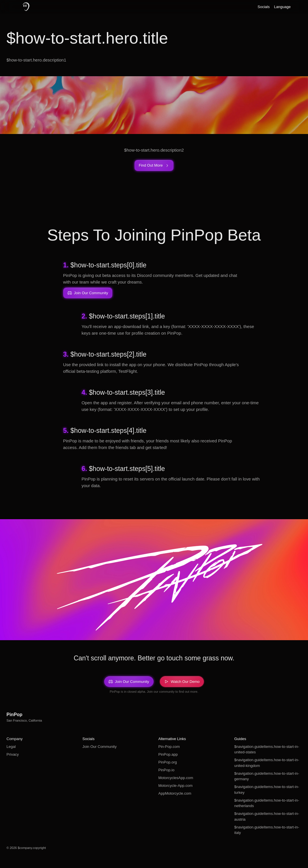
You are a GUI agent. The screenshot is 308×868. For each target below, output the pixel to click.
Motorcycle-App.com (176, 786)
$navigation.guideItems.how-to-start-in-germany (267, 776)
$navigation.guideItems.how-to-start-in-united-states (267, 749)
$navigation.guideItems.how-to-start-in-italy (267, 830)
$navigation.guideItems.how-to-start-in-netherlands (267, 803)
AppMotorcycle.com (175, 793)
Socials (264, 7)
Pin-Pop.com (169, 747)
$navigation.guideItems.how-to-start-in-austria (267, 816)
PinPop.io (167, 770)
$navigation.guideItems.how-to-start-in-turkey (267, 790)
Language (282, 7)
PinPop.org (168, 762)
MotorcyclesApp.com (176, 778)
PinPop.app (168, 754)
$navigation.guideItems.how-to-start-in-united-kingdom (267, 763)
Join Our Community (100, 747)
